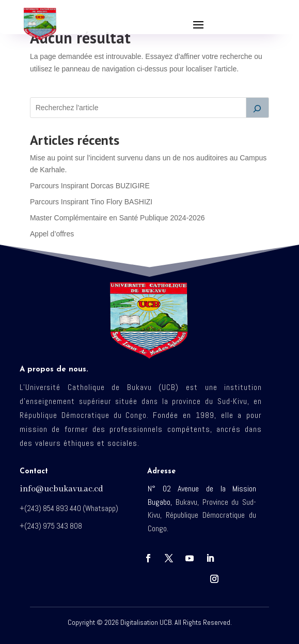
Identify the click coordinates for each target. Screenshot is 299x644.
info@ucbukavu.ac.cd (61, 489)
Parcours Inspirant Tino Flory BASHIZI (91, 202)
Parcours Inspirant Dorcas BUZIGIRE (90, 186)
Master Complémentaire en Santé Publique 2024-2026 (117, 218)
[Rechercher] (258, 108)
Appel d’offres (52, 234)
